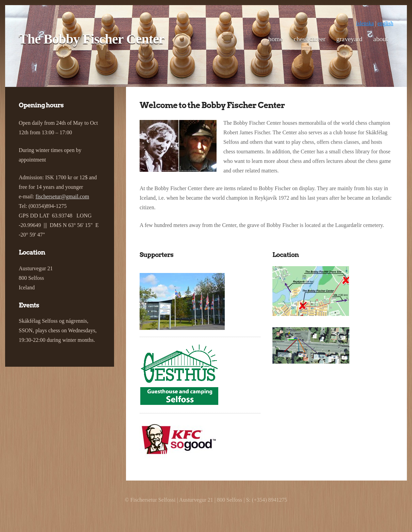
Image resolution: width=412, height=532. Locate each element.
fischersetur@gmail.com (62, 196)
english (385, 23)
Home (276, 39)
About (381, 39)
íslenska (365, 23)
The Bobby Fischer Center (91, 39)
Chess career (309, 39)
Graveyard (350, 39)
